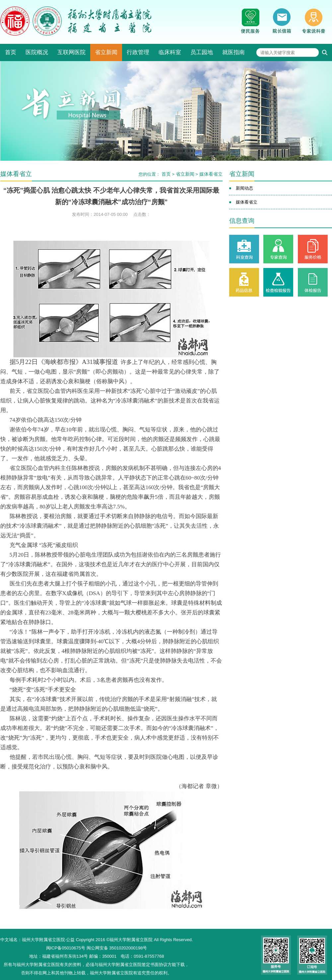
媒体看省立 (211, 174)
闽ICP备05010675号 (66, 948)
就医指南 (233, 52)
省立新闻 (106, 52)
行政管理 (138, 52)
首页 (11, 52)
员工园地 (202, 52)
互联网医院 (71, 52)
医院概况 (37, 52)
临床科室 (170, 52)
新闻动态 (244, 188)
